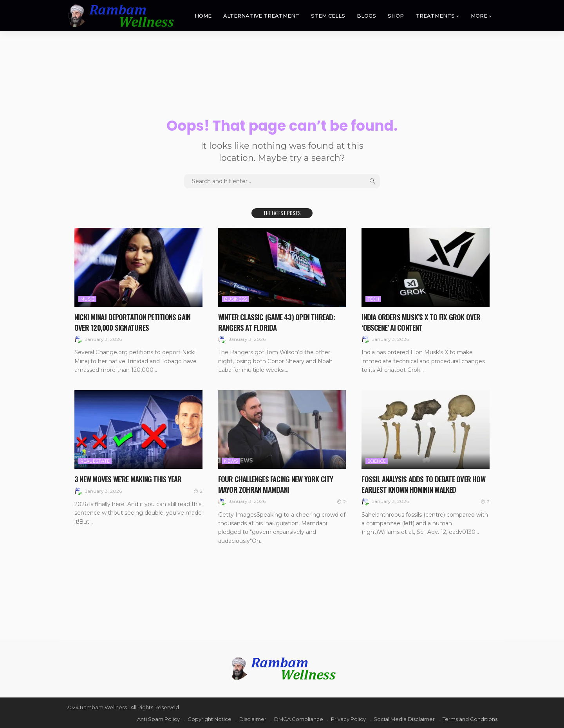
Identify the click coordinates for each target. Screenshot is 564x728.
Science (377, 461)
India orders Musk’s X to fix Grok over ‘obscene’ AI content (422, 322)
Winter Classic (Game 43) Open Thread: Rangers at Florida (278, 322)
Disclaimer (253, 718)
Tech (373, 299)
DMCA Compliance (299, 718)
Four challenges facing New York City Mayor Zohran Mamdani (278, 483)
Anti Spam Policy (158, 718)
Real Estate (95, 461)
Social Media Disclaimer (404, 718)
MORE (479, 16)
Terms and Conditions (470, 718)
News (231, 461)
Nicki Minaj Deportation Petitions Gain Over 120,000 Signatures (134, 322)
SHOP (396, 16)
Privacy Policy (348, 718)
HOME (203, 16)
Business (235, 299)
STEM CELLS (328, 16)
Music (87, 299)
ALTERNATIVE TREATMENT (261, 16)
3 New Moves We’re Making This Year (130, 478)
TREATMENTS (435, 16)
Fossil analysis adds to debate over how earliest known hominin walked (425, 483)
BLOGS (366, 16)
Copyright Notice (210, 718)
